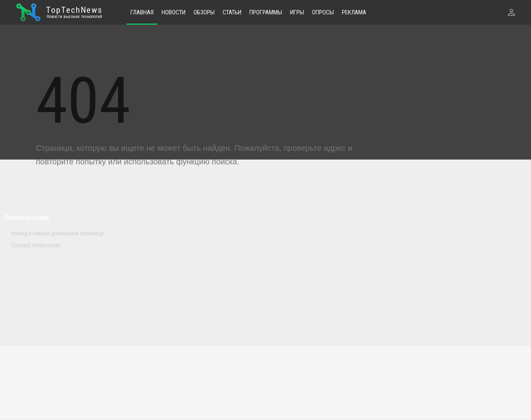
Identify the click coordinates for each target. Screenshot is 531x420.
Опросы (323, 12)
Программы (266, 12)
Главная (142, 12)
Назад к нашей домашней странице (57, 233)
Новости (174, 12)
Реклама (354, 12)
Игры (297, 12)
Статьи (232, 12)
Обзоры (204, 12)
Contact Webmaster (36, 245)
